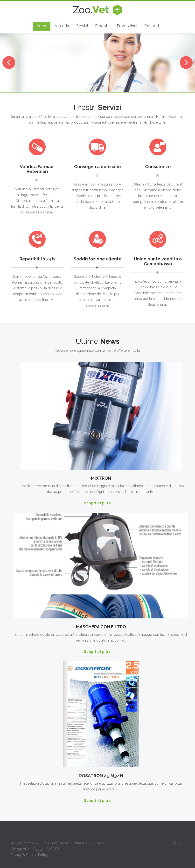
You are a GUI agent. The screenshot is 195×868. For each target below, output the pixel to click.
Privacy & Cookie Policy (29, 854)
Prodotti (102, 26)
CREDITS (53, 848)
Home (42, 26)
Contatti (152, 26)
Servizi (82, 26)
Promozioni (127, 26)
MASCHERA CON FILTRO (102, 627)
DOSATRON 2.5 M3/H (102, 776)
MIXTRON (102, 478)
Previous (9, 63)
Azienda (62, 26)
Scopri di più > (98, 503)
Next (186, 63)
